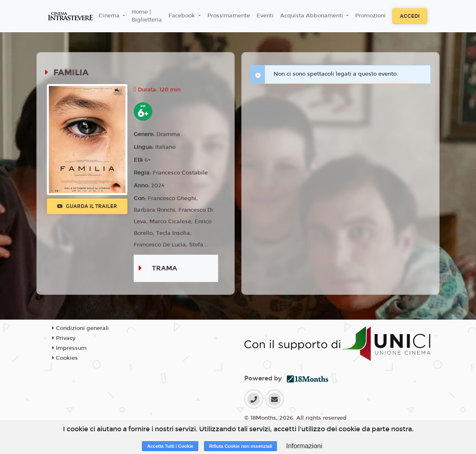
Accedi (410, 16)
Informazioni (304, 446)
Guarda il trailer (87, 206)
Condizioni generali (81, 328)
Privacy (64, 338)
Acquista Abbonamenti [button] (313, 16)
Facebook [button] (183, 16)
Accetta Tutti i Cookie (170, 446)
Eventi (265, 16)
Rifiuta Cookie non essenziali (240, 446)
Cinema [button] (110, 16)
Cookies (65, 358)
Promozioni (370, 16)
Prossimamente (229, 16)
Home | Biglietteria (147, 16)
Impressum (69, 348)
